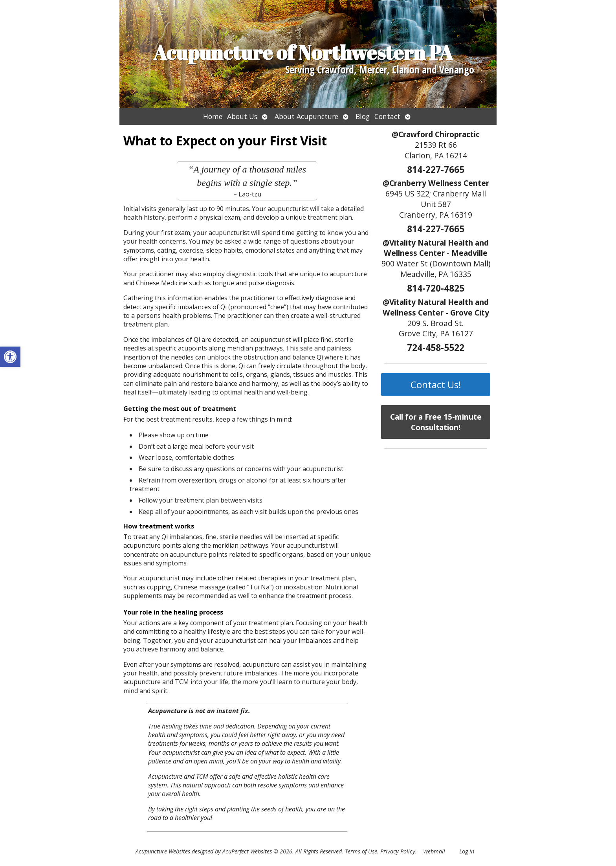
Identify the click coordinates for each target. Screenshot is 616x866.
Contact (387, 116)
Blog (363, 116)
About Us (242, 116)
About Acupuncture (306, 116)
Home (213, 116)
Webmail (434, 851)
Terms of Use (361, 851)
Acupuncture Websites (163, 851)
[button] (10, 357)
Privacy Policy (398, 851)
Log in (467, 851)
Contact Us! (436, 384)
